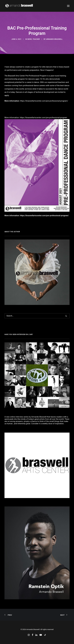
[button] (68, 6)
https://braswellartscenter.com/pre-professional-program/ (44, 101)
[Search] (37, 316)
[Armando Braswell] (24, 6)
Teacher (36, 39)
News (30, 39)
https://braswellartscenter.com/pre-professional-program (43, 118)
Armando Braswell (54, 39)
